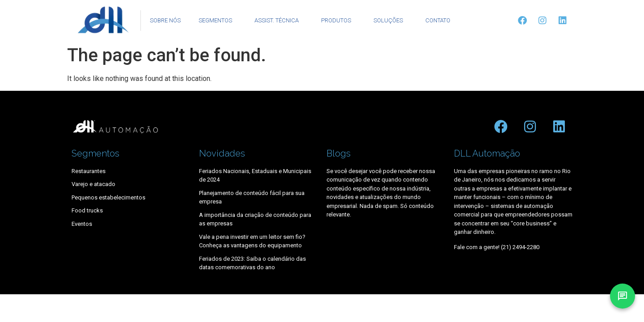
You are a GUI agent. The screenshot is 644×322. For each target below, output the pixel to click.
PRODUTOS (338, 21)
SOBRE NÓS (165, 20)
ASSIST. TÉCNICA (279, 21)
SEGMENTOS (218, 21)
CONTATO (438, 20)
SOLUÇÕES (390, 21)
